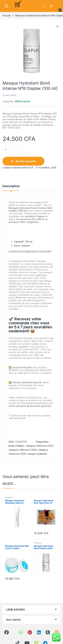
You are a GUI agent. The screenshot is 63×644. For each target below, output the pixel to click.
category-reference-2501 (39, 446)
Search (45, 6)
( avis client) (9, 95)
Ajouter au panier (26, 161)
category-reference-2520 (23, 450)
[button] (57, 26)
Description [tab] (11, 186)
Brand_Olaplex (16, 446)
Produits (9, 497)
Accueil (6, 15)
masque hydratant (37, 454)
